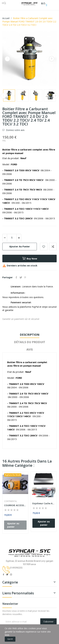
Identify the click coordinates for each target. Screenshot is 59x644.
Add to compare (53, 247)
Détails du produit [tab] (30, 342)
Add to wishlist (44, 247)
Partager (16, 277)
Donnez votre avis (15, 130)
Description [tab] (30, 335)
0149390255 (16, 568)
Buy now (30, 259)
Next (52, 59)
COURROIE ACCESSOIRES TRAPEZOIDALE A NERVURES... (15, 505)
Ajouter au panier (20, 246)
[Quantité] (12, 238)
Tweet (21, 277)
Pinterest (25, 277)
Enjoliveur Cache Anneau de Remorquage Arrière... (44, 503)
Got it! (10, 639)
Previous (7, 59)
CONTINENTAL (11, 501)
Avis (30, 349)
